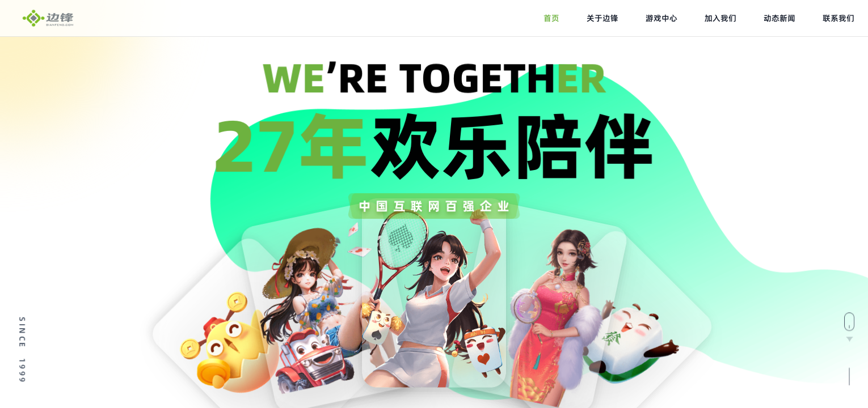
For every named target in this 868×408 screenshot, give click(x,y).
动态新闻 (779, 18)
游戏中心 (661, 18)
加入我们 (720, 18)
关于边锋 (602, 18)
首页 (551, 18)
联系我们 (838, 18)
